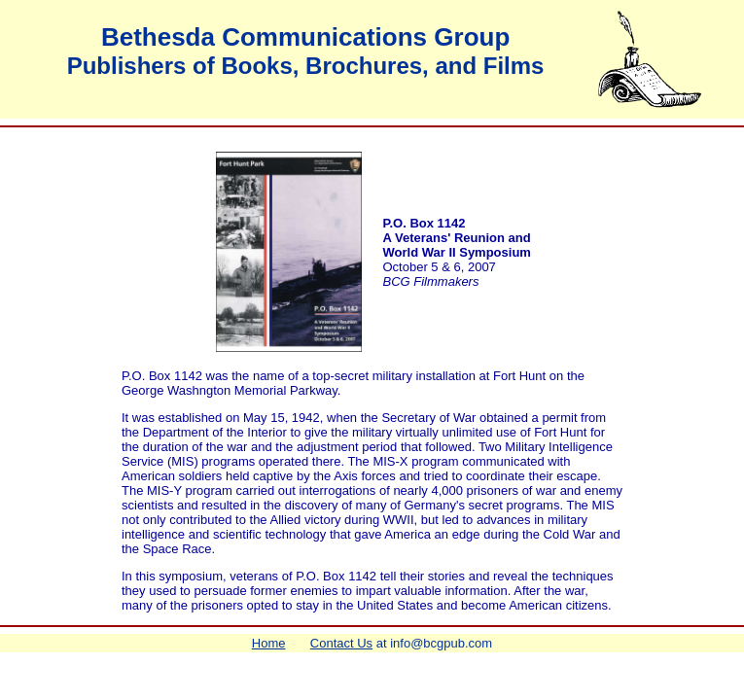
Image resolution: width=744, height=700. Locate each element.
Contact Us (341, 643)
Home (269, 643)
